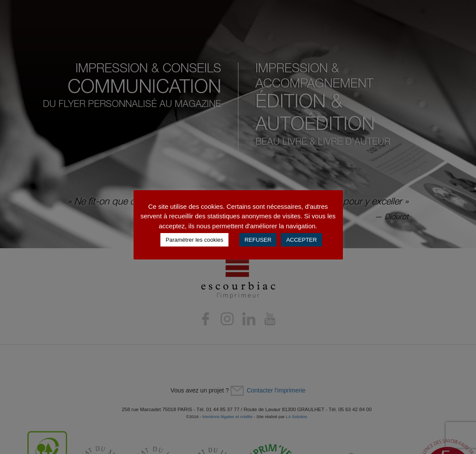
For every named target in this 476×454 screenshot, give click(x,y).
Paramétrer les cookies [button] (194, 240)
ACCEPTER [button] (302, 240)
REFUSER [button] (258, 240)
